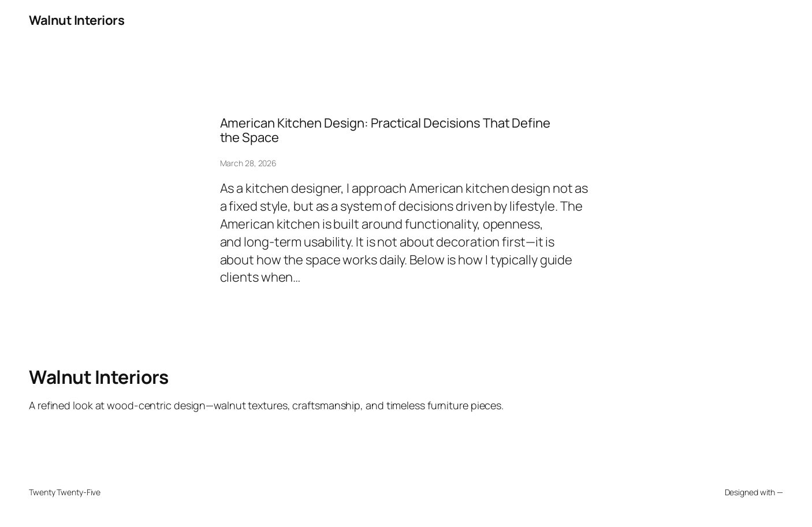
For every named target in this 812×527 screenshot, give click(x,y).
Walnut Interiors (77, 20)
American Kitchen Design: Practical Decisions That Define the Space (385, 130)
